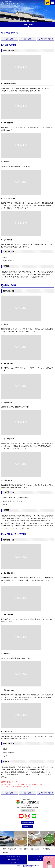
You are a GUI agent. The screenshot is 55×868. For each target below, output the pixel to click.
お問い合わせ (41, 856)
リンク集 (14, 863)
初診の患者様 (10, 39)
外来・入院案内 (24, 849)
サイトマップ (41, 860)
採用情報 (5, 852)
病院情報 (47, 849)
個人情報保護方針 (14, 860)
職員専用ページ (28, 826)
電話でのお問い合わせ (28, 810)
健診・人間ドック (37, 849)
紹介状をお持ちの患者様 (45, 39)
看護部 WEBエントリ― (49, 859)
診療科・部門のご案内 (9, 849)
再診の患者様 (28, 39)
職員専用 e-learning (27, 822)
